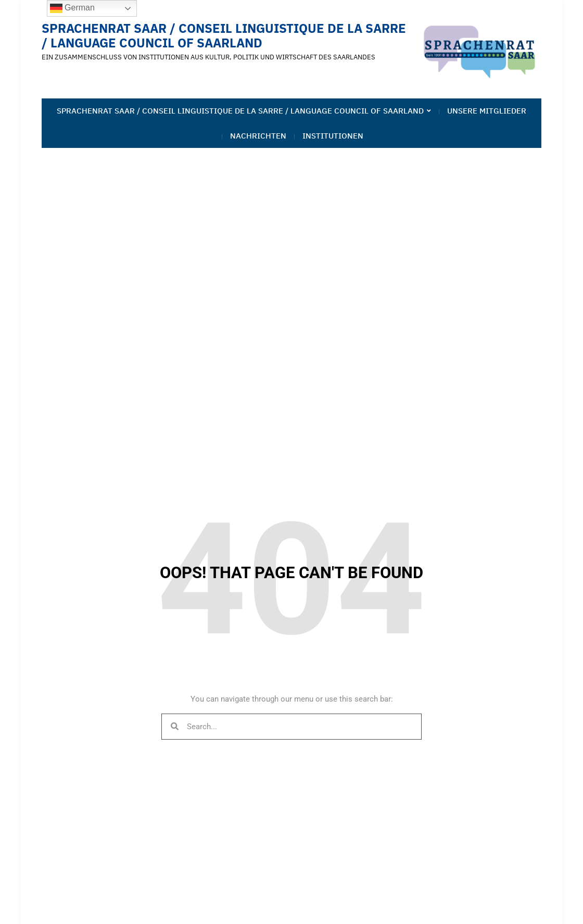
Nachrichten (258, 136)
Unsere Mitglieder (487, 111)
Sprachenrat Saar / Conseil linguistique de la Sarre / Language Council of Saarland (224, 35)
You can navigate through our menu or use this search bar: (292, 699)
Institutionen (333, 136)
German (72, 8)
